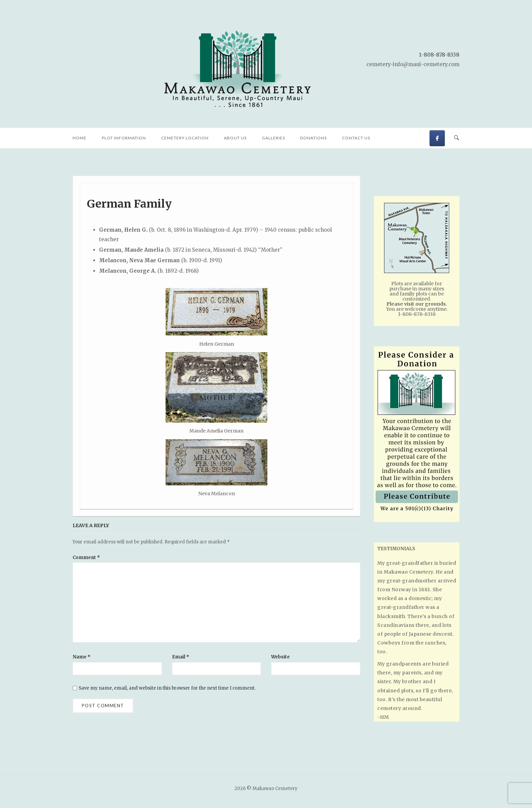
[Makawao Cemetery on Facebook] (437, 138)
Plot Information (124, 138)
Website (280, 657)
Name (82, 657)
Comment (86, 557)
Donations (313, 138)
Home (80, 138)
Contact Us (356, 138)
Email (181, 657)
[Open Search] (457, 138)
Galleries (273, 138)
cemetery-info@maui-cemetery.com (413, 64)
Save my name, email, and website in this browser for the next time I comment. (167, 688)
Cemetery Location (185, 138)
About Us (235, 138)
